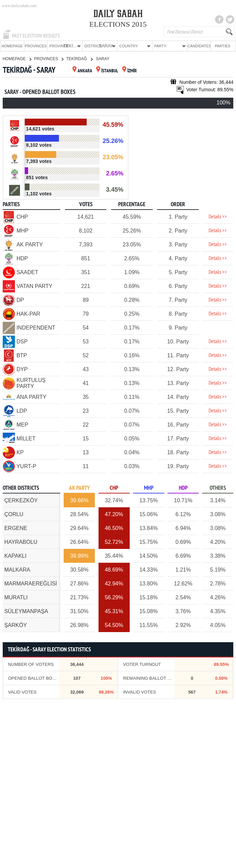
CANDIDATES (199, 46)
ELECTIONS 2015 (118, 24)
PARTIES (222, 46)
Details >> (218, 217)
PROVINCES (36, 46)
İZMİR (130, 71)
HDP (183, 488)
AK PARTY (79, 488)
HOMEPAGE (12, 46)
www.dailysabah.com (19, 6)
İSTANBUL (107, 71)
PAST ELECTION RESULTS (36, 36)
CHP (114, 488)
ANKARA (82, 71)
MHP (149, 488)
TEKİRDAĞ (79, 58)
